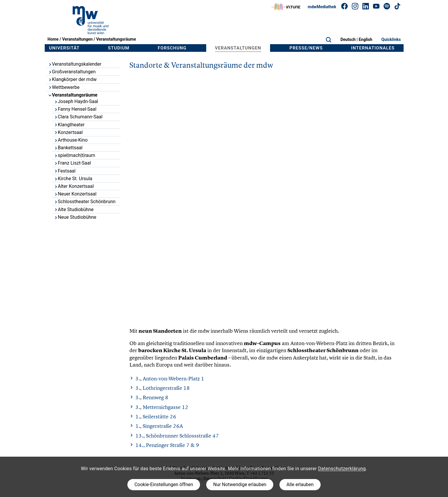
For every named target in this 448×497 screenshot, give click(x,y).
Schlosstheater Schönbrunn (85, 202)
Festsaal (65, 171)
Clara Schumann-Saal (78, 117)
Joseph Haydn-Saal (76, 101)
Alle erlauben (300, 484)
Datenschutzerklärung (342, 469)
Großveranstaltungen (72, 72)
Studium (119, 48)
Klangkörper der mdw (72, 79)
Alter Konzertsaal (74, 186)
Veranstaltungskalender (75, 64)
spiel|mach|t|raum (75, 155)
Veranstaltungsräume (116, 39)
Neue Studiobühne (75, 217)
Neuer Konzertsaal (75, 194)
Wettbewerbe (64, 87)
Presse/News (306, 48)
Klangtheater (69, 125)
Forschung (172, 48)
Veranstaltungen (77, 39)
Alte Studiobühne (74, 209)
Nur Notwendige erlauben (240, 484)
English (365, 39)
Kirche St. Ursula (73, 179)
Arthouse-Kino (71, 140)
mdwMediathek (322, 7)
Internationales (373, 48)
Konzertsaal (68, 132)
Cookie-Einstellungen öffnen (164, 484)
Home (53, 39)
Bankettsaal (68, 148)
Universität (64, 48)
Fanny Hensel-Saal (75, 109)
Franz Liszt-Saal (72, 163)
